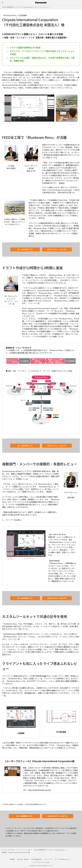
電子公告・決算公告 (23, 859)
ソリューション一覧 (24, 850)
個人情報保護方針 (37, 859)
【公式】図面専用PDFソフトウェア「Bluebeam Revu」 (50, 850)
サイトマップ (48, 859)
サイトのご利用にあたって (62, 859)
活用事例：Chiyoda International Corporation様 (16, 852)
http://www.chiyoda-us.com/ (40, 790)
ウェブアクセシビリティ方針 (41, 862)
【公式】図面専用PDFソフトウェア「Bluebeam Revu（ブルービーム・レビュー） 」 (26, 7)
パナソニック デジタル (8, 850)
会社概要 (12, 859)
